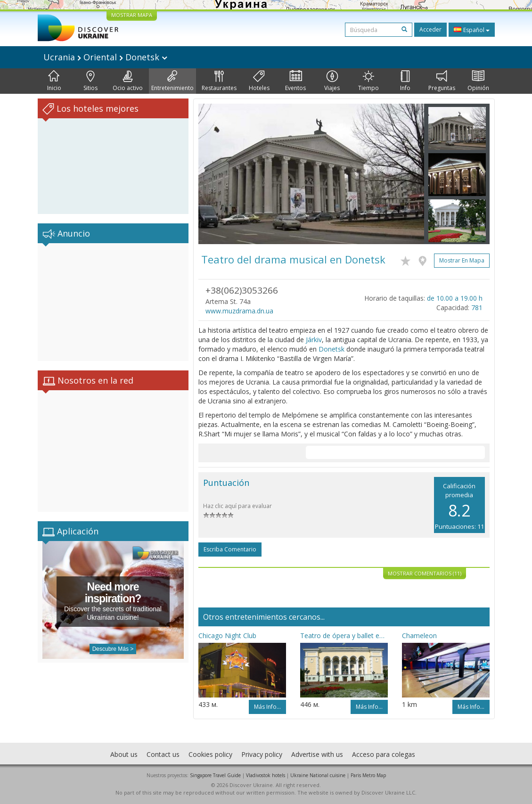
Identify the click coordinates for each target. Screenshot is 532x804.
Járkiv (314, 340)
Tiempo (368, 81)
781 (477, 308)
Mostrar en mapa (462, 260)
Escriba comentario (230, 549)
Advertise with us (317, 754)
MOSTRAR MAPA (132, 15)
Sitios (90, 81)
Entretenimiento (172, 81)
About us (124, 754)
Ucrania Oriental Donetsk (105, 57)
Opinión (478, 81)
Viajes (332, 81)
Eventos (295, 81)
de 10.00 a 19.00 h (455, 298)
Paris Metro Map (368, 775)
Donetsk (331, 349)
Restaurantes (219, 81)
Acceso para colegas (384, 754)
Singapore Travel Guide (215, 775)
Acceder (430, 29)
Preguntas (442, 81)
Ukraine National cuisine (318, 775)
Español (472, 30)
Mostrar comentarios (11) (425, 573)
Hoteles (259, 81)
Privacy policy (262, 754)
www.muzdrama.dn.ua (239, 311)
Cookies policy (210, 754)
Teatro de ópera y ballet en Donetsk (344, 636)
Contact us (163, 754)
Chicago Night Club (227, 636)
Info (405, 81)
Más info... (267, 707)
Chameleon (419, 636)
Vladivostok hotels (266, 775)
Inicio (54, 81)
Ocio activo (128, 81)
